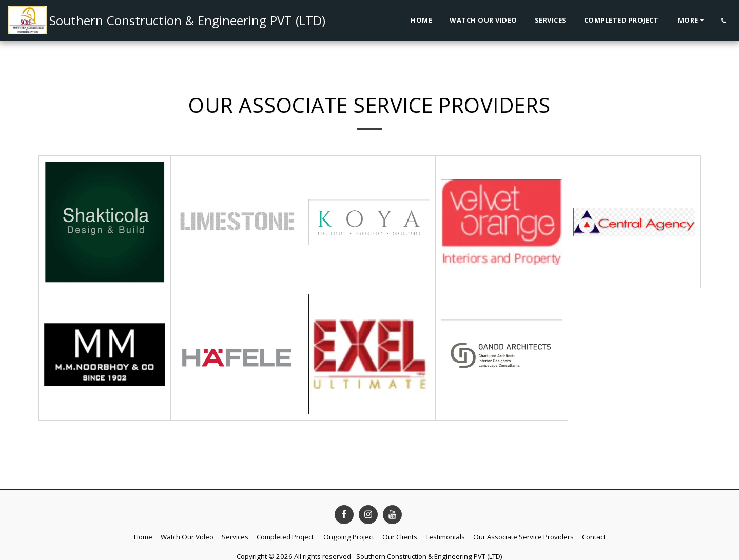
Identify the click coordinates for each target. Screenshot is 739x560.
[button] (723, 21)
